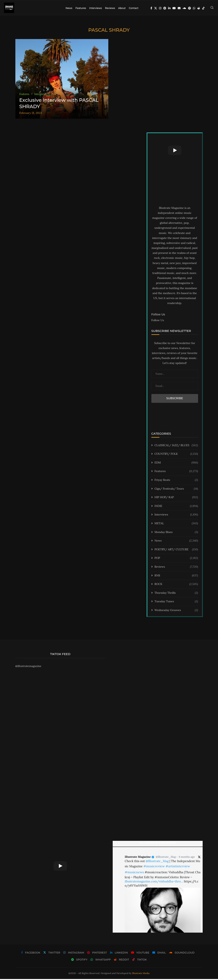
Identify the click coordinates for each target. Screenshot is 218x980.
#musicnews (134, 873)
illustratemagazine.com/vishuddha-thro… (154, 882)
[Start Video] (175, 151)
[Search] (212, 8)
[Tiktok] (203, 8)
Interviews (95, 8)
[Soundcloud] (184, 8)
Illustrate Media (141, 974)
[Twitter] (156, 8)
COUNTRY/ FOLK (176, 455)
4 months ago (187, 858)
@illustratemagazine (28, 667)
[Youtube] (174, 8)
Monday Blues (176, 533)
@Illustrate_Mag (166, 858)
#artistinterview (178, 867)
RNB (176, 576)
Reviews (110, 8)
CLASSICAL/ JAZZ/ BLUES (176, 446)
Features (81, 8)
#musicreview (154, 867)
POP (176, 559)
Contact (134, 8)
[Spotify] (189, 8)
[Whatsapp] (194, 8)
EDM (176, 464)
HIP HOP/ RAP (176, 498)
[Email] (179, 8)
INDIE (176, 507)
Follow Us (158, 321)
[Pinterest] (165, 8)
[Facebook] (151, 8)
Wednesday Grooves (176, 611)
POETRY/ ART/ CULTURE (176, 551)
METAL (176, 524)
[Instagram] (160, 8)
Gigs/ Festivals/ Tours (176, 490)
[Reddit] (199, 8)
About (122, 8)
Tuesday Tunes (176, 602)
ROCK (176, 585)
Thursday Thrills (176, 594)
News (69, 8)
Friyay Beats (176, 481)
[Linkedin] (169, 8)
